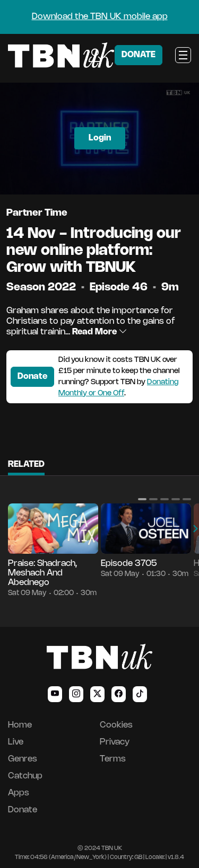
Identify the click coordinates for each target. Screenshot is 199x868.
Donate (32, 377)
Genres (23, 759)
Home (20, 725)
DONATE (139, 55)
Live (16, 742)
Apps (19, 793)
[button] (142, 499)
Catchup (25, 776)
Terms (113, 759)
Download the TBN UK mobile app (100, 17)
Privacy (115, 742)
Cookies (116, 725)
